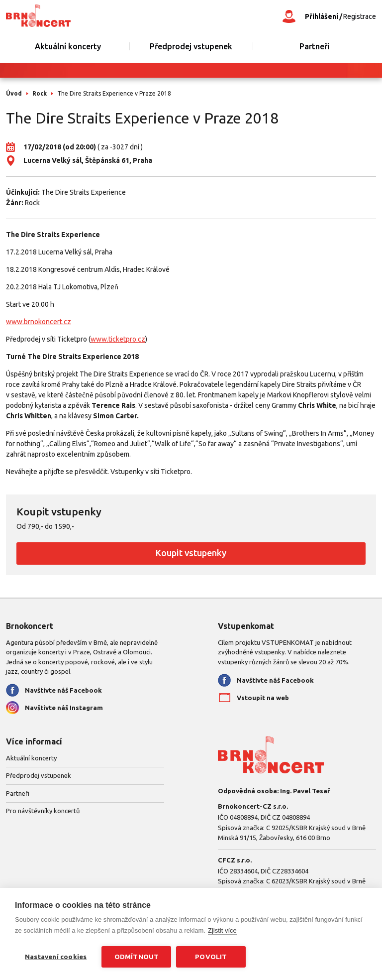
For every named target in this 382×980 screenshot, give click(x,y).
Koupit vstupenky (191, 553)
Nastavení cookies (56, 957)
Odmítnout (137, 957)
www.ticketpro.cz (118, 339)
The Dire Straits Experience (84, 192)
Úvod (14, 93)
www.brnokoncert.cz (39, 322)
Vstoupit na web (263, 698)
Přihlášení (322, 16)
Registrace (360, 16)
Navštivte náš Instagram (64, 708)
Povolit (211, 957)
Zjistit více (222, 930)
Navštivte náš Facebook (63, 690)
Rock (40, 93)
